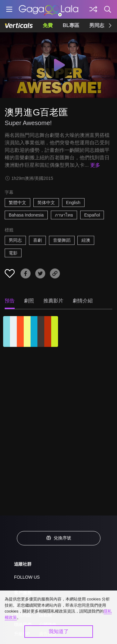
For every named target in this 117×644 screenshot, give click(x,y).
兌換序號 (59, 538)
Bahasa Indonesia (26, 215)
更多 (95, 165)
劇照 (29, 301)
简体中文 (46, 203)
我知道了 (59, 631)
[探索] (93, 9)
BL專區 (71, 25)
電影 (13, 253)
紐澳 (86, 240)
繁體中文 (17, 203)
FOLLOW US (27, 577)
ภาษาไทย (64, 215)
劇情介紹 (83, 301)
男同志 (97, 25)
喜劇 (37, 240)
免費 (48, 25)
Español (92, 215)
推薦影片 (53, 301)
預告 (10, 301)
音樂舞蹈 (62, 240)
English (73, 203)
